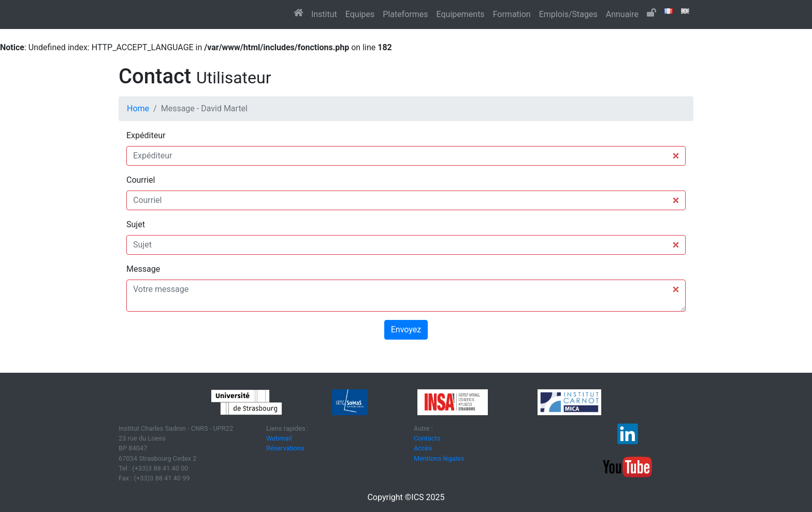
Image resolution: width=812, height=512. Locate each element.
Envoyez (406, 330)
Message (143, 269)
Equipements (461, 14)
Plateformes (405, 14)
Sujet (136, 224)
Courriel (141, 180)
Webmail (279, 438)
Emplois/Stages (568, 14)
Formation (512, 14)
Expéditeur (146, 135)
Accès (423, 448)
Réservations (285, 448)
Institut (324, 14)
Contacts (427, 438)
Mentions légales (439, 458)
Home (138, 108)
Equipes (360, 14)
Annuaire (622, 14)
